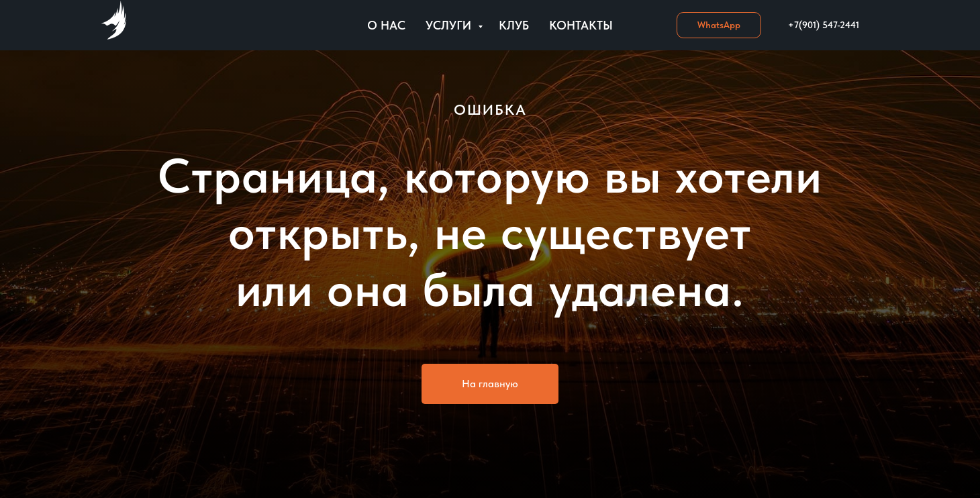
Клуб (514, 25)
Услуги (450, 25)
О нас (386, 25)
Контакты (581, 25)
